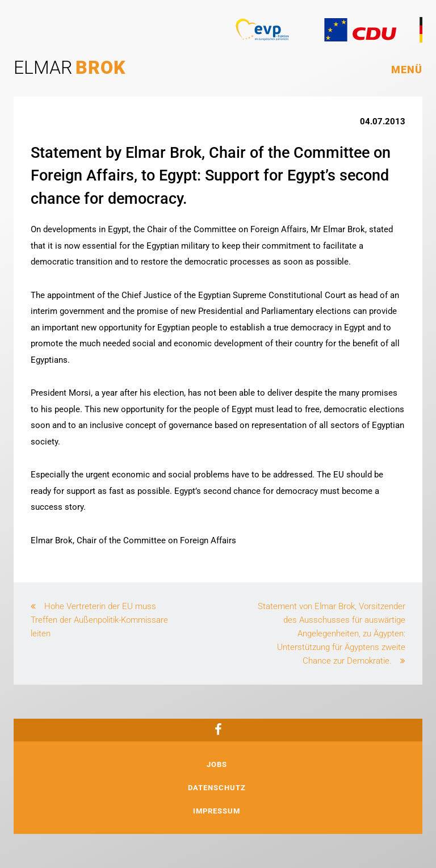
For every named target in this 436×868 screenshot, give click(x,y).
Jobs (217, 764)
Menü (407, 70)
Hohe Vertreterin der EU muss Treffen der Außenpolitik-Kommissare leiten (99, 620)
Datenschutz (217, 788)
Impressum (217, 811)
